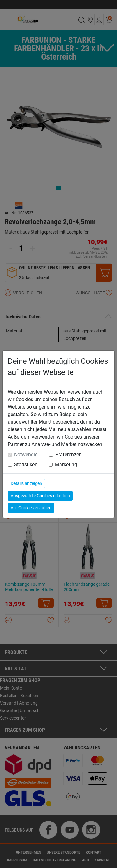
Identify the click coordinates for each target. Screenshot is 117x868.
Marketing (66, 465)
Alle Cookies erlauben (31, 508)
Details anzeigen (26, 483)
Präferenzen (68, 455)
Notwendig (26, 455)
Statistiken (26, 465)
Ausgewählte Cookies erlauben (40, 496)
